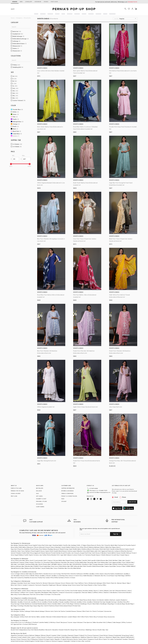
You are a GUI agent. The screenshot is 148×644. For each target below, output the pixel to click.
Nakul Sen (109, 545)
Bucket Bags (130, 601)
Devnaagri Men (92, 560)
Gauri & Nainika (56, 545)
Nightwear (53, 583)
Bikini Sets (14, 583)
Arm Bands (100, 597)
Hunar (102, 571)
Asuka (128, 558)
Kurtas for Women (42, 581)
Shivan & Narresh (39, 545)
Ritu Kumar (96, 547)
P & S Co (21, 620)
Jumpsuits (31, 583)
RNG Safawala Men (77, 564)
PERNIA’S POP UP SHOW (17, 491)
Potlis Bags (70, 601)
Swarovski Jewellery (30, 599)
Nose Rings (55, 597)
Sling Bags (111, 601)
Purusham (47, 560)
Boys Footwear (99, 614)
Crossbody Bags (120, 601)
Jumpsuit (62, 590)
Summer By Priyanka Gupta (127, 543)
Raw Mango (14, 543)
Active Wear (40, 592)
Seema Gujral (129, 547)
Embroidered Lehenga (38, 609)
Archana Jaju (38, 552)
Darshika (64, 560)
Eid (32, 627)
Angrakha (38, 590)
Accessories (69, 590)
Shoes (49, 601)
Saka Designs (117, 620)
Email (115, 497)
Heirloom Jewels (115, 597)
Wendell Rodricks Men (17, 566)
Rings (37, 597)
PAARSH (36, 564)
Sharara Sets (70, 581)
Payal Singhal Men (45, 564)
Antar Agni (49, 543)
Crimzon (73, 575)
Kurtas (40, 588)
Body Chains (92, 597)
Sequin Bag (37, 603)
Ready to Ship (93, 583)
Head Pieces (83, 597)
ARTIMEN (54, 562)
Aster (97, 571)
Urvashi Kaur (116, 552)
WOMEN (15, 2)
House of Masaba (101, 550)
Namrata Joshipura (114, 549)
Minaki (33, 573)
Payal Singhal (35, 549)
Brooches (58, 592)
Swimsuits (39, 583)
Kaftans (81, 581)
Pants (49, 588)
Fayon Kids (14, 620)
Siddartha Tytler (16, 549)
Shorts (96, 588)
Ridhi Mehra (23, 545)
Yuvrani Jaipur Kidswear (75, 620)
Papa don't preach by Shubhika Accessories (24, 575)
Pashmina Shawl (54, 603)
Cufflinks (95, 590)
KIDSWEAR (38, 2)
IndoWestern (114, 590)
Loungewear (77, 590)
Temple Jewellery (64, 599)
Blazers (107, 588)
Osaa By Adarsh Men (111, 543)
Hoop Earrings (15, 601)
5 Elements (97, 573)
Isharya (23, 571)
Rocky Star (101, 543)
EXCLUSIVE (39, 491)
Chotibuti (35, 620)
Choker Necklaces (26, 601)
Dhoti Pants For (87, 609)
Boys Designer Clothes (17, 614)
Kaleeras (70, 597)
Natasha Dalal (23, 543)
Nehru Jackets (41, 614)
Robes (91, 588)
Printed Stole (77, 603)
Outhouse (79, 571)
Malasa (21, 552)
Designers (19, 18)
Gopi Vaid (92, 550)
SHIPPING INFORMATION (68, 488)
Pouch (90, 601)
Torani (134, 550)
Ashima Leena (72, 549)
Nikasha (80, 549)
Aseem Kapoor (125, 552)
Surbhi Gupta (29, 552)
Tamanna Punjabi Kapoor (93, 552)
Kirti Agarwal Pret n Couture (19, 622)
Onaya (48, 545)
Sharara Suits (50, 609)
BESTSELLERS (40, 488)
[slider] (11, 164)
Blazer (75, 614)
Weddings (89, 627)
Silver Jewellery (88, 599)
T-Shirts (101, 588)
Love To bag (57, 571)
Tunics (86, 581)
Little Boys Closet (55, 620)
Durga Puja (74, 627)
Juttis (64, 601)
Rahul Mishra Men (65, 564)
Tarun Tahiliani (26, 549)
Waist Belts (96, 601)
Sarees (33, 581)
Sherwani (34, 588)
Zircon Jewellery (43, 599)
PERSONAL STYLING (41, 501)
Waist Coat (61, 588)
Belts (59, 601)
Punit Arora (55, 564)
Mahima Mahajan (94, 545)
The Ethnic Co (39, 560)
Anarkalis (20, 581)
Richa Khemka (52, 552)
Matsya (129, 550)
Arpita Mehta (111, 550)
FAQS (63, 499)
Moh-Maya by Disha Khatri (34, 571)
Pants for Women (116, 581)
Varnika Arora (48, 571)
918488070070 (133, 2)
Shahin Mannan (106, 552)
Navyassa (64, 620)
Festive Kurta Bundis (125, 590)
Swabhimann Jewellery (122, 571)
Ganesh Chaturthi (64, 627)
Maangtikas (63, 597)
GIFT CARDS (39, 496)
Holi (17, 627)
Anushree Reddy (58, 543)
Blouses (59, 583)
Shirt (79, 614)
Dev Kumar (71, 560)
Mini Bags (14, 603)
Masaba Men (29, 564)
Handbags (83, 601)
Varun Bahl (86, 549)
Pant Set (33, 592)
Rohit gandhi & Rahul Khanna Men (98, 558)
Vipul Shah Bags (120, 573)
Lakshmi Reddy (44, 620)
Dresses (58, 581)
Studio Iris (81, 552)
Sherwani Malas (87, 590)
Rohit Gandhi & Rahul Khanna (115, 547)
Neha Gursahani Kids (99, 620)
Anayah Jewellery (52, 573)
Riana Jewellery (40, 573)
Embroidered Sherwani (60, 614)
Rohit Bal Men (113, 558)
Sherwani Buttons (121, 588)
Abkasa (60, 562)
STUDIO (46, 2)
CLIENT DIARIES (40, 507)
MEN (21, 2)
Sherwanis (51, 581)
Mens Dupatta (54, 590)
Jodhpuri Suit (24, 590)
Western (106, 590)
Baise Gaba (14, 545)
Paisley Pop (41, 575)
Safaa (45, 552)
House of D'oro (25, 573)
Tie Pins (67, 588)
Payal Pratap (35, 547)
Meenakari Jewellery (17, 599)
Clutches (77, 601)
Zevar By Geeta (109, 571)
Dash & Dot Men (20, 558)
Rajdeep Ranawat (54, 547)
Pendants (124, 597)
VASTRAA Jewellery (89, 571)
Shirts (29, 588)
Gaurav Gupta (45, 549)
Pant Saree (84, 583)
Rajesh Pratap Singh (66, 547)
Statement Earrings (99, 599)
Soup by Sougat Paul (81, 550)
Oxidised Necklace (38, 601)
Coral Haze (110, 573)
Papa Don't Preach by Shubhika (20, 547)
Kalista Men (108, 562)
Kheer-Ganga (30, 560)
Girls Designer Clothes (17, 609)
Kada (45, 601)
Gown (63, 581)
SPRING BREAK (131, 564)
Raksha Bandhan (39, 627)
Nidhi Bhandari (88, 573)
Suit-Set (112, 588)
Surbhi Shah (26, 550)
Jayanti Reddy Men (47, 566)
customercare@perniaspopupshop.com (97, 492)
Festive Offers (102, 583)
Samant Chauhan (16, 550)
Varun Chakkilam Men (61, 566)
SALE (37, 493)
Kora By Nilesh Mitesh (74, 566)
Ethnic (101, 590)
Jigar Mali (63, 552)
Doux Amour (69, 573)
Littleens (109, 620)
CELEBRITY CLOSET (41, 499)
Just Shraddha (15, 573)
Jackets (25, 583)
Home (13, 18)
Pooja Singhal (33, 543)
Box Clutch (45, 603)
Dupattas (45, 583)
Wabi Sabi (122, 558)
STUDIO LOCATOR (16, 493)
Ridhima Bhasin (87, 547)
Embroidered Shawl (66, 603)
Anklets (107, 597)
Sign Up (116, 531)
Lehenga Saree (67, 583)
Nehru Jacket (22, 588)
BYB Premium (33, 622)
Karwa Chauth (97, 627)
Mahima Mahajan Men (17, 564)
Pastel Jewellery (53, 599)
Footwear (48, 592)
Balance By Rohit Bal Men (33, 566)
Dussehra (55, 627)
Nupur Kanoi (116, 545)
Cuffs (26, 597)
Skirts (20, 583)
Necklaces (14, 597)
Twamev (22, 560)
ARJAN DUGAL (77, 562)
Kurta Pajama (15, 590)
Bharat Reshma (56, 560)
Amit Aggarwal (103, 549)
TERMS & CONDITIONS (67, 493)
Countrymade (38, 558)
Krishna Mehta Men (81, 560)
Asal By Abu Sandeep (70, 543)
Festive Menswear (24, 592)
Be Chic (104, 573)
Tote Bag (20, 603)
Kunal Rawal (14, 560)
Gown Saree (76, 583)
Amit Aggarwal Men (115, 560)
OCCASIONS (39, 504)
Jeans (129, 588)
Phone (124, 497)
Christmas (82, 627)
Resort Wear (126, 581)
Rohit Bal (103, 547)
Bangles (42, 597)
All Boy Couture (126, 620)
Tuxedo (31, 590)
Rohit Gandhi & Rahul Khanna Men (94, 564)
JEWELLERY (29, 2)
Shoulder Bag (28, 603)
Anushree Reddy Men (32, 562)
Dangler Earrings (111, 599)
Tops (76, 581)
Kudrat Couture (128, 562)
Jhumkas (120, 599)
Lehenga (28, 609)
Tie (53, 592)
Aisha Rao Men (68, 562)
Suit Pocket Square (76, 588)
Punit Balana (43, 547)
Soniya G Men (121, 564)
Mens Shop (14, 592)
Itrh (58, 552)
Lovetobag (61, 573)
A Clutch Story (78, 573)
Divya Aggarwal (35, 550)
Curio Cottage (15, 571)
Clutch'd (73, 571)
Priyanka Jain (70, 550)
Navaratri (49, 627)
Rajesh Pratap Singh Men (74, 558)
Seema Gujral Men (110, 564)
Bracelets (31, 597)
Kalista (73, 545)
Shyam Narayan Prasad (48, 550)
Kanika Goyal (61, 550)
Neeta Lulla (94, 549)
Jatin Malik (21, 562)
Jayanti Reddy (66, 545)
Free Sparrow (88, 620)
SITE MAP (64, 501)
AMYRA (128, 573)
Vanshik (85, 558)
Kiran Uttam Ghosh (82, 545)
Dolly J (79, 543)
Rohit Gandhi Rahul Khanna (59, 549)
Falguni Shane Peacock (89, 543)
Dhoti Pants (107, 581)
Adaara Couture (72, 552)
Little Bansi (28, 620)
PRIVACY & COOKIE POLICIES (69, 496)
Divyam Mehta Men (59, 558)
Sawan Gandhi (121, 550)
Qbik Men (14, 562)
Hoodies (86, 588)
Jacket (70, 614)
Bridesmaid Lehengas (96, 581)
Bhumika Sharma (126, 549)
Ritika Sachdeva (59, 575)
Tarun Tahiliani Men (128, 560)
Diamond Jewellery (76, 599)
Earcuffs (76, 597)
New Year (105, 627)
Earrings (20, 597)
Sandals (55, 601)
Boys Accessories (109, 614)
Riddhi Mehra (77, 547)
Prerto (67, 575)
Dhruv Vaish (30, 558)
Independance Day (25, 627)
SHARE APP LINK (132, 502)
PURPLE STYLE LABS (16, 488)
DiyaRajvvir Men (87, 562)
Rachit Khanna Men (45, 562)
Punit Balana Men (103, 560)
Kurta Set (57, 609)
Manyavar (30, 545)
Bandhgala (45, 590)
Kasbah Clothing (118, 562)
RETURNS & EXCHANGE (67, 491)
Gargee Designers (98, 562)
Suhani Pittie (50, 575)
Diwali (13, 627)
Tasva (13, 558)
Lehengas (14, 581)
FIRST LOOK (54, 2)
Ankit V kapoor (48, 558)
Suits (44, 588)
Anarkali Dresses (71, 609)
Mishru (103, 545)
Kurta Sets (27, 581)
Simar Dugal (14, 552)
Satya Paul (41, 543)
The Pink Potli (65, 571)
